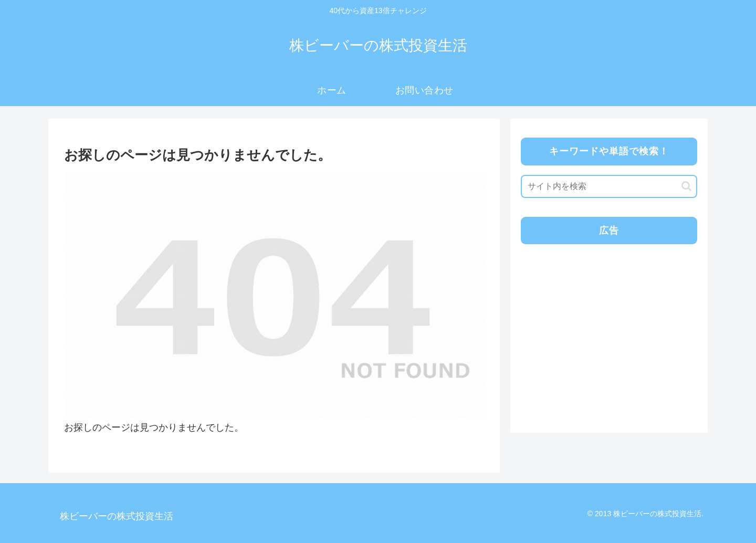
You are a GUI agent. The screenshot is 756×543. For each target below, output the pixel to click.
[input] (609, 186)
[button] (686, 186)
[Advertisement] (608, 326)
